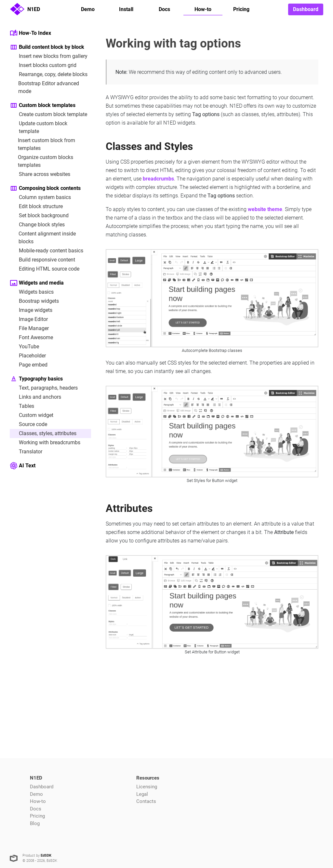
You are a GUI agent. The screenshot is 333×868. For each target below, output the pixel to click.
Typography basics (36, 379)
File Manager (29, 328)
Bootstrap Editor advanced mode (44, 87)
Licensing (147, 787)
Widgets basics (32, 292)
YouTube (24, 347)
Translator (26, 452)
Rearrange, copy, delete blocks (49, 74)
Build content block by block (47, 47)
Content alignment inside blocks (43, 237)
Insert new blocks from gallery (49, 56)
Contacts (146, 801)
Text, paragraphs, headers (44, 388)
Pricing (241, 9)
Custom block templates (43, 105)
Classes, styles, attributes (43, 434)
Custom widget (32, 415)
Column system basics (40, 197)
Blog (35, 823)
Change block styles (37, 225)
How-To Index (30, 33)
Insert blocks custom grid (43, 65)
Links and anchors (35, 397)
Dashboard (306, 9)
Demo (88, 9)
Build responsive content (42, 260)
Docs (164, 9)
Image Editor (29, 319)
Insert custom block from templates (42, 144)
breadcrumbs (158, 179)
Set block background (39, 216)
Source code (28, 424)
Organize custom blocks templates (41, 161)
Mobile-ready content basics (47, 251)
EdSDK (46, 855)
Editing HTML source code (45, 269)
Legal (142, 794)
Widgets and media (37, 283)
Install (126, 9)
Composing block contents (45, 188)
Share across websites (40, 174)
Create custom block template (48, 114)
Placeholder (28, 356)
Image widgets (31, 310)
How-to (203, 9)
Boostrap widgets (34, 301)
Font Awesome (31, 338)
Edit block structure (36, 207)
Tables (22, 406)
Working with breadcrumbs (45, 443)
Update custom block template (39, 127)
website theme (265, 209)
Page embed (29, 365)
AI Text (23, 466)
